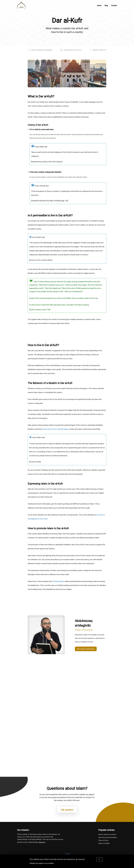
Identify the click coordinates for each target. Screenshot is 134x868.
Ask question (67, 810)
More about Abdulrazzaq (86, 649)
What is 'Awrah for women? (107, 834)
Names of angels (104, 843)
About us (42, 842)
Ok (99, 859)
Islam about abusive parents (108, 837)
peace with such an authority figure (55, 429)
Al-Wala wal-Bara (58, 581)
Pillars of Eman (103, 840)
